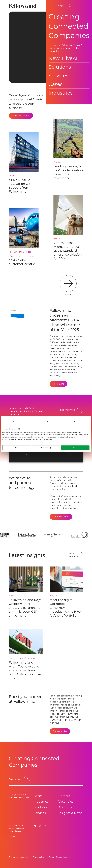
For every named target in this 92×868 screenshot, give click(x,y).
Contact (12, 837)
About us (65, 807)
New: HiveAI (63, 58)
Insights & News (70, 813)
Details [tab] (46, 422)
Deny (17, 448)
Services (58, 76)
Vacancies (66, 802)
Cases (55, 84)
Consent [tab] (16, 422)
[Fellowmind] (23, 6)
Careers (64, 796)
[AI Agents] (62, 6)
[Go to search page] (70, 6)
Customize (46, 448)
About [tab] (76, 422)
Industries (61, 93)
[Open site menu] (79, 6)
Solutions (60, 67)
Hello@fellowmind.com (21, 798)
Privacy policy (38, 857)
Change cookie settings (18, 857)
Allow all (75, 448)
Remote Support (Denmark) (60, 857)
